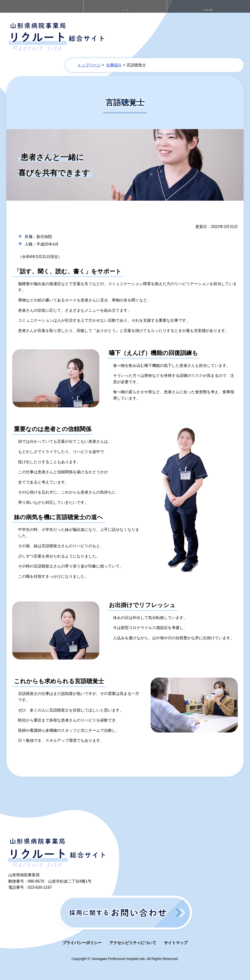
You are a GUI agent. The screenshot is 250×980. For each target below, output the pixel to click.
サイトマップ (176, 939)
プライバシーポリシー (82, 939)
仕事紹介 (114, 62)
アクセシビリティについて (133, 939)
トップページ (89, 62)
